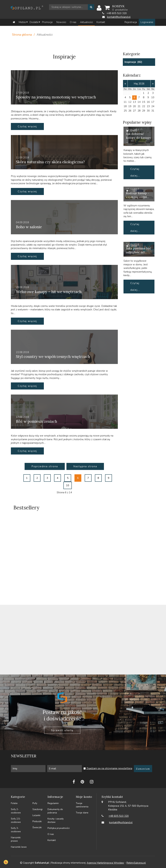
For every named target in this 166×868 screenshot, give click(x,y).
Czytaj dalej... (135, 172)
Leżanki (36, 815)
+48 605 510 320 (119, 816)
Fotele (14, 803)
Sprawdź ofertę (62, 730)
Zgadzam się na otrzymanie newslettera (109, 768)
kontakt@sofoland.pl (119, 17)
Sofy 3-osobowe (16, 830)
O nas (51, 834)
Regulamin (53, 803)
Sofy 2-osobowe (16, 811)
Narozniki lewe (19, 847)
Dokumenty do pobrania (55, 811)
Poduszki (37, 821)
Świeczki (37, 827)
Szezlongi (37, 809)
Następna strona (85, 466)
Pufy (35, 803)
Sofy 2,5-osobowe (16, 820)
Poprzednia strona (45, 466)
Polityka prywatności (59, 828)
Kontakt (52, 840)
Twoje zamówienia (82, 805)
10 (68, 485)
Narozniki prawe (16, 839)
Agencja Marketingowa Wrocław (105, 863)
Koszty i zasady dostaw (56, 820)
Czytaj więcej (27, 126)
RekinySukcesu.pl (136, 863)
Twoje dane (82, 813)
